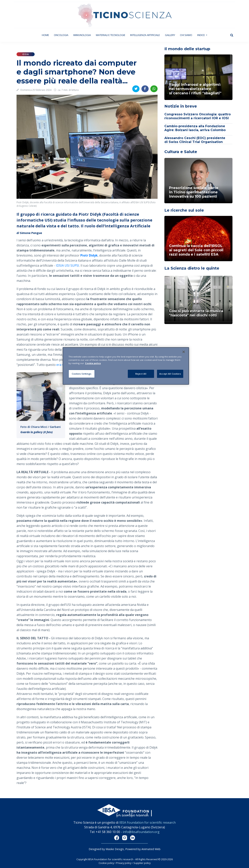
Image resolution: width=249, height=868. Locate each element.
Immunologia (82, 35)
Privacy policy (124, 863)
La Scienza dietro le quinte (192, 268)
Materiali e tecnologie (111, 35)
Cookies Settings (82, 374)
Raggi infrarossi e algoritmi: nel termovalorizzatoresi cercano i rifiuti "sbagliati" (195, 89)
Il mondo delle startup (187, 49)
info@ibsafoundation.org (141, 832)
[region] (126, 366)
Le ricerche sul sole (184, 210)
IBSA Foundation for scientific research (147, 822)
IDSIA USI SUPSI (68, 265)
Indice (201, 35)
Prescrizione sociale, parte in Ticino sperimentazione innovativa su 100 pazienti (194, 192)
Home (47, 35)
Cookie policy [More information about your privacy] (93, 363)
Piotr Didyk (89, 255)
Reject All (141, 374)
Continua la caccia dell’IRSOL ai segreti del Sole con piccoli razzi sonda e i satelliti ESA (196, 250)
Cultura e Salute (181, 152)
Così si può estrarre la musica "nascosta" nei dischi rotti (196, 313)
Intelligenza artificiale (145, 35)
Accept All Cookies (170, 374)
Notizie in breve (181, 106)
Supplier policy (142, 863)
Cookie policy (106, 863)
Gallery (170, 35)
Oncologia (61, 35)
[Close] (184, 352)
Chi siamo (186, 35)
